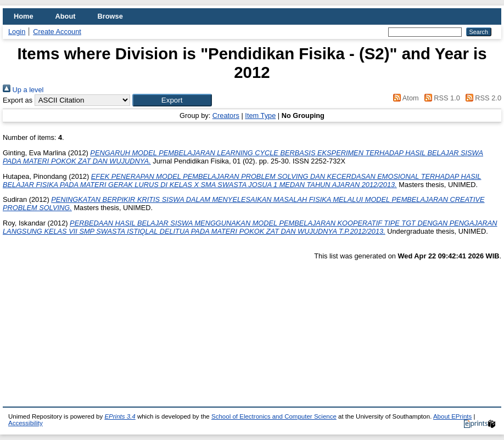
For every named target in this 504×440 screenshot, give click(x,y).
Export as (18, 100)
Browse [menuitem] (110, 16)
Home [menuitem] (24, 16)
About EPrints (452, 416)
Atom (404, 98)
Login (17, 32)
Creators (226, 115)
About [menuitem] (66, 16)
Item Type (260, 115)
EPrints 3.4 (120, 416)
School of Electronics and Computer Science (274, 416)
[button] (172, 100)
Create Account (57, 32)
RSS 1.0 (440, 98)
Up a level (23, 90)
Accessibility (26, 423)
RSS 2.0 (481, 98)
